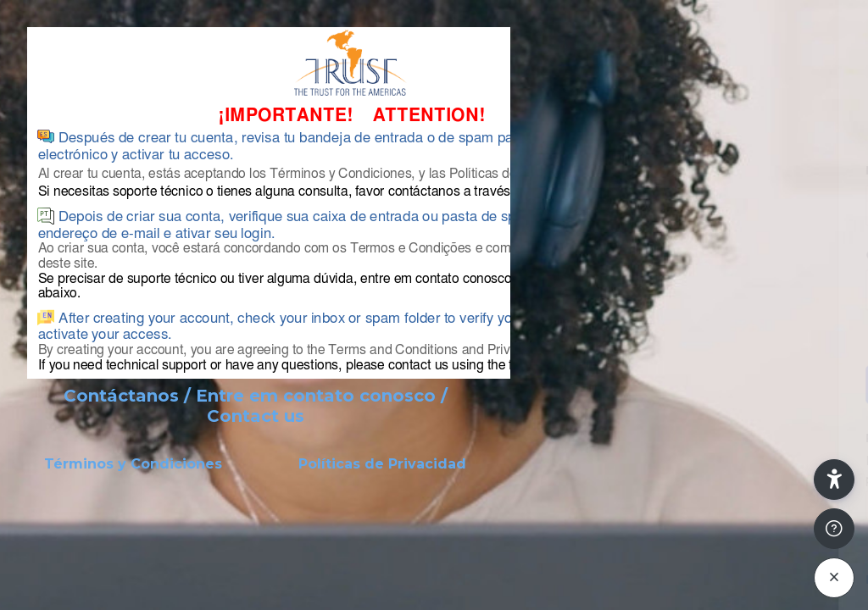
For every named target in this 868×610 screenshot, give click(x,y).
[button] (834, 480)
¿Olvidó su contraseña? (787, 338)
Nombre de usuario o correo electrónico (665, 171)
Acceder (690, 383)
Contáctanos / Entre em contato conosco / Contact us (256, 406)
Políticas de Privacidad (382, 464)
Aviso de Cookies (779, 587)
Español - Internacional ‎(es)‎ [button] (626, 580)
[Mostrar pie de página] (834, 529)
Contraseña (574, 255)
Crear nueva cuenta (689, 505)
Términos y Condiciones (133, 464)
